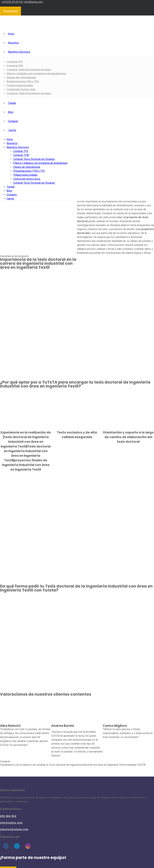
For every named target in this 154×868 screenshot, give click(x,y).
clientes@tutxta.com (14, 829)
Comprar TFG (15, 62)
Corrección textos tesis (21, 89)
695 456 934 (8, 816)
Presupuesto (10, 11)
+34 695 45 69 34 (12, 2)
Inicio (11, 34)
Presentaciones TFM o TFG (23, 81)
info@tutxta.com (34, 2)
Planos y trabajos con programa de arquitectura (36, 73)
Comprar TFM (15, 65)
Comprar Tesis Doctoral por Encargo (29, 69)
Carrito (12, 130)
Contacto (13, 121)
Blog (11, 112)
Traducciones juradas (20, 85)
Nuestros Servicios (19, 52)
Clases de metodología (21, 77)
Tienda (12, 103)
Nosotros (13, 43)
